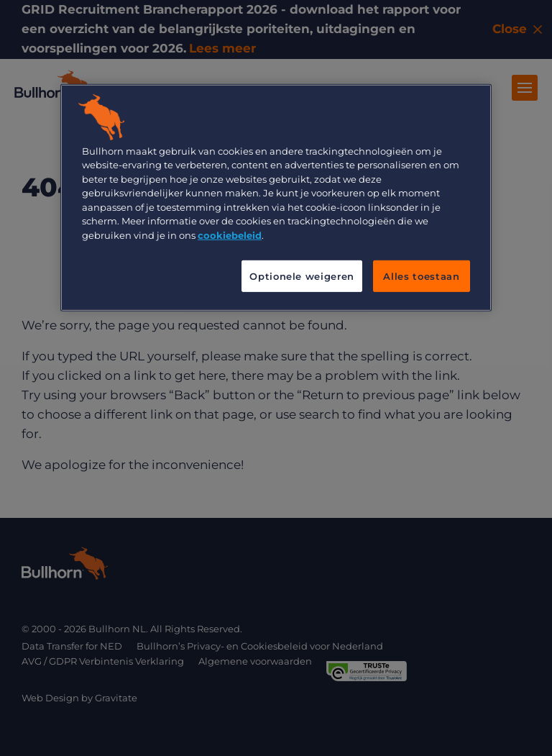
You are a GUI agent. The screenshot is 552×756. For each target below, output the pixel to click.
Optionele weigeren (302, 276)
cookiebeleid (230, 234)
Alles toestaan (421, 276)
